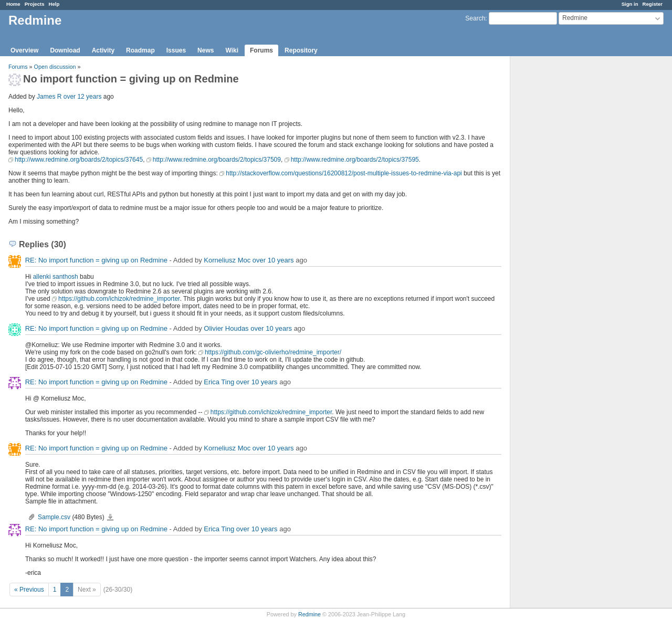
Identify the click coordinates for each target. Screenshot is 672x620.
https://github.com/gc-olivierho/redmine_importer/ (273, 352)
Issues (176, 50)
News (206, 50)
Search (475, 18)
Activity (103, 50)
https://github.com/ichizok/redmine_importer (119, 299)
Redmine (309, 614)
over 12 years (83, 97)
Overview (24, 50)
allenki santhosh (56, 277)
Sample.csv (54, 517)
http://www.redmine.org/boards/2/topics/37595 (355, 160)
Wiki (232, 50)
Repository (301, 50)
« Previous (29, 590)
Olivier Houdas (226, 328)
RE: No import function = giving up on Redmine (96, 260)
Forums (261, 50)
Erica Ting (219, 382)
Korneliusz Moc (227, 260)
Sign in (630, 4)
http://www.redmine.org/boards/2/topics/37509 (217, 160)
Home (13, 4)
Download (65, 50)
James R (49, 97)
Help (54, 4)
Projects (35, 4)
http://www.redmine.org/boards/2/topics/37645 (79, 160)
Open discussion (55, 67)
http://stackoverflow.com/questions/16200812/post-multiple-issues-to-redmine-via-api (344, 173)
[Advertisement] (563, 221)
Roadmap (140, 50)
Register (653, 4)
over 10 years (273, 260)
